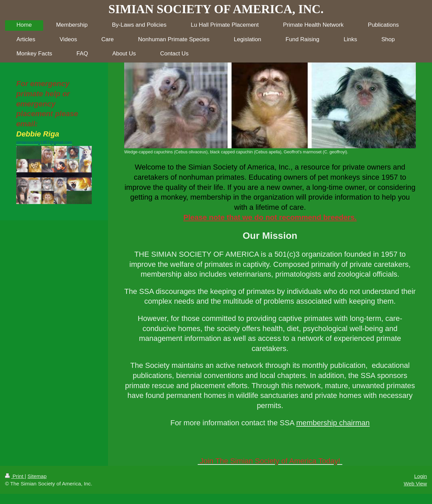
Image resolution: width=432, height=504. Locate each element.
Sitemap (37, 476)
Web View (415, 484)
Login (421, 476)
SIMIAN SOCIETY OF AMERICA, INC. (216, 9)
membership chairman (333, 423)
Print (15, 476)
